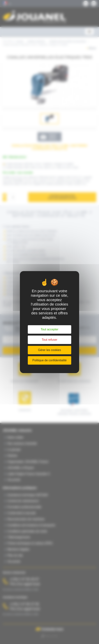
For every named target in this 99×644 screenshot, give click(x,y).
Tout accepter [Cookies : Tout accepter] (49, 329)
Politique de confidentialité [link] (49, 360)
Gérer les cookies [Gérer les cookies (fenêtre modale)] (50, 350)
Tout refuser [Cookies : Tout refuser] (49, 340)
